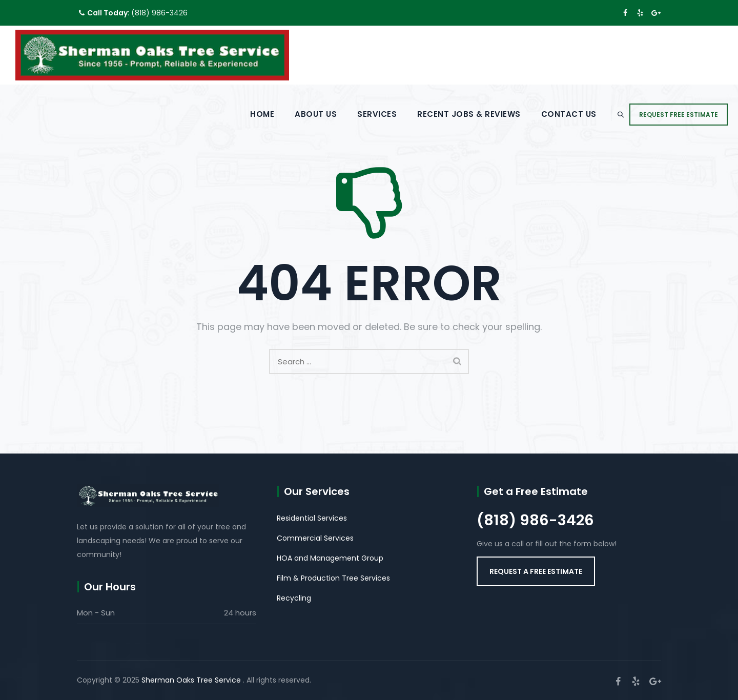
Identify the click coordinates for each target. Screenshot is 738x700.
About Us (293, 114)
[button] (536, 571)
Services (354, 114)
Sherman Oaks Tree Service (192, 680)
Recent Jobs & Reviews (446, 114)
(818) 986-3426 (159, 13)
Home (240, 114)
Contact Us (546, 114)
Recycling (294, 598)
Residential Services (312, 518)
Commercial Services (315, 538)
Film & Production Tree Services (333, 578)
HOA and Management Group (330, 558)
